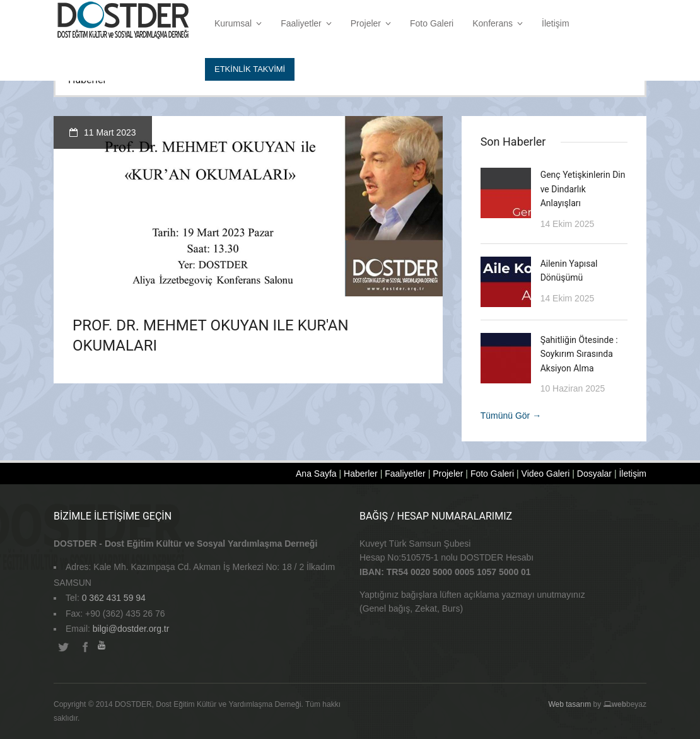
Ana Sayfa (316, 474)
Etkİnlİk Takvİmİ (250, 69)
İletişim (556, 23)
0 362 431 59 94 (114, 598)
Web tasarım (569, 704)
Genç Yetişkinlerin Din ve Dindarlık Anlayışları (583, 189)
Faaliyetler (306, 23)
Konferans (498, 23)
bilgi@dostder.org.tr (131, 629)
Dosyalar (594, 474)
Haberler (361, 474)
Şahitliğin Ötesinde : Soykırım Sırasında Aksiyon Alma (579, 354)
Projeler (371, 23)
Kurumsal (238, 23)
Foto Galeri (432, 23)
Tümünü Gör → (511, 416)
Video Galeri (546, 474)
